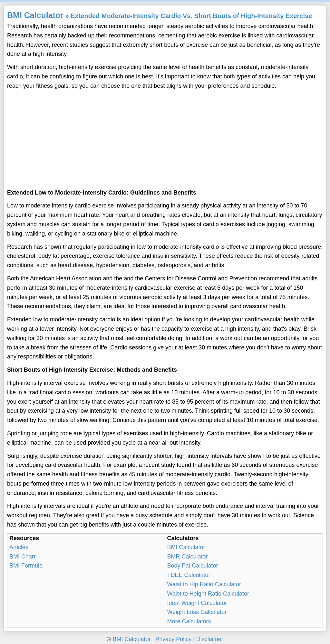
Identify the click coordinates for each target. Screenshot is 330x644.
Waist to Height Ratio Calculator (208, 594)
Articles (19, 547)
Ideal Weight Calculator (197, 603)
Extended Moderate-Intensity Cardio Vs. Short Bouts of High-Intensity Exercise (191, 16)
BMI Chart (22, 557)
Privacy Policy (173, 639)
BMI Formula (26, 566)
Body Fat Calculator (193, 566)
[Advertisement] (165, 140)
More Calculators (189, 621)
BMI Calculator (35, 15)
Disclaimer (210, 639)
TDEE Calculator (189, 575)
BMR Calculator (188, 557)
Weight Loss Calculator (197, 612)
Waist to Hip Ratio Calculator (204, 584)
